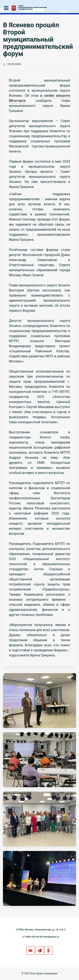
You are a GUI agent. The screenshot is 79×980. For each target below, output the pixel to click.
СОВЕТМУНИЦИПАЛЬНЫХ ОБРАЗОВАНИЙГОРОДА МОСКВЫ (33, 8)
